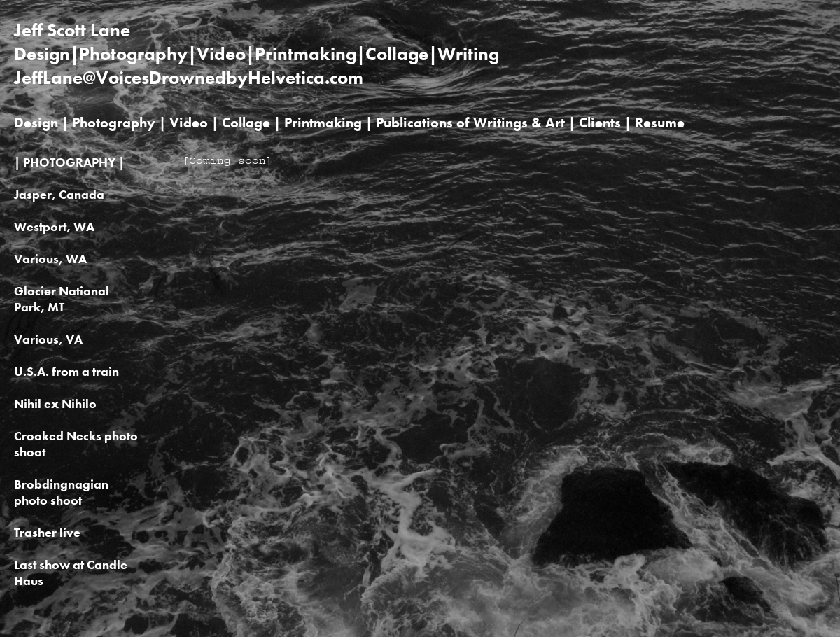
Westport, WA (54, 226)
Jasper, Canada (59, 194)
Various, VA (48, 339)
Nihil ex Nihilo (55, 404)
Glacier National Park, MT (62, 299)
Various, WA (50, 259)
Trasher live (47, 532)
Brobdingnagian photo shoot (61, 492)
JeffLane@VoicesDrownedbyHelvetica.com (189, 78)
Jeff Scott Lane (72, 30)
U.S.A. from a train (66, 371)
